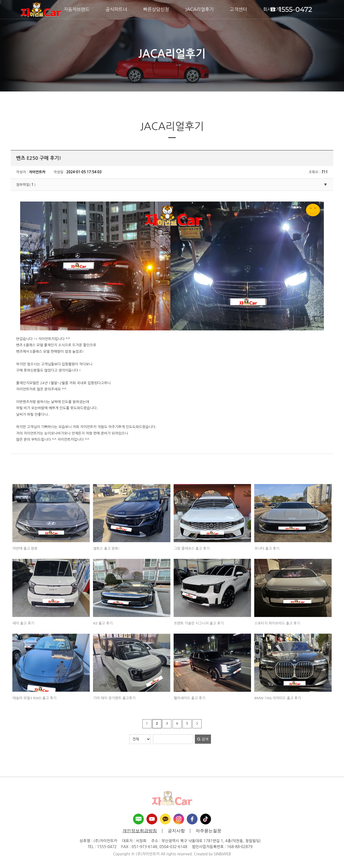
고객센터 (238, 9)
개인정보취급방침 (140, 831)
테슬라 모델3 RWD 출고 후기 (35, 698)
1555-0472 (291, 9)
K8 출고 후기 (103, 623)
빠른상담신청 (156, 9)
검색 (205, 739)
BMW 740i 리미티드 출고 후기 (278, 698)
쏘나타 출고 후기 (267, 548)
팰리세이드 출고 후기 (190, 698)
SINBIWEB (222, 854)
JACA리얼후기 (199, 9)
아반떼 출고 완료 (25, 548)
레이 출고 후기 (24, 623)
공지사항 (176, 831)
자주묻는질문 (209, 831)
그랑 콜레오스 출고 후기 (192, 548)
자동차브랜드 (77, 9)
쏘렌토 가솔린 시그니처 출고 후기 (199, 623)
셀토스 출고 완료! (106, 548)
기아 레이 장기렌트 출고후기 (114, 698)
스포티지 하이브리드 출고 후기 (277, 623)
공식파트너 (116, 9)
